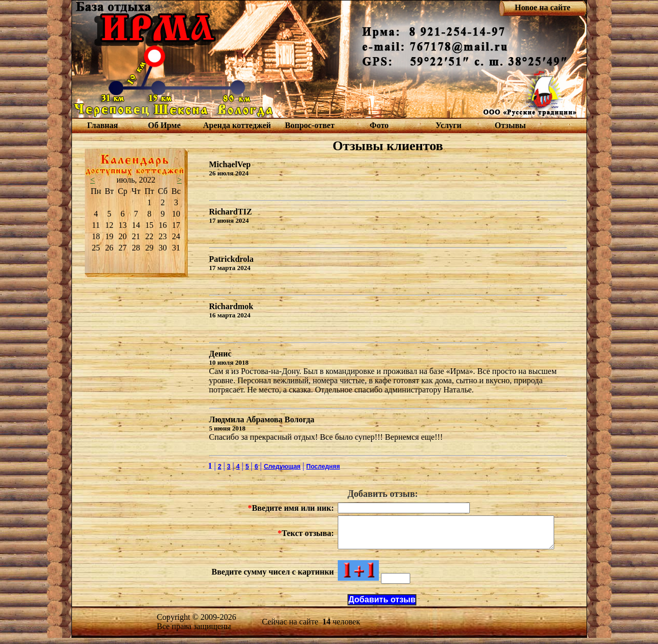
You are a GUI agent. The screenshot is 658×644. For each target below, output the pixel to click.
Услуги (449, 125)
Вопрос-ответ (309, 125)
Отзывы (510, 125)
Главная (103, 125)
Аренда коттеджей (237, 125)
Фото (379, 125)
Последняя (323, 467)
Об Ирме (164, 125)
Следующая (282, 467)
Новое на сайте (542, 7)
